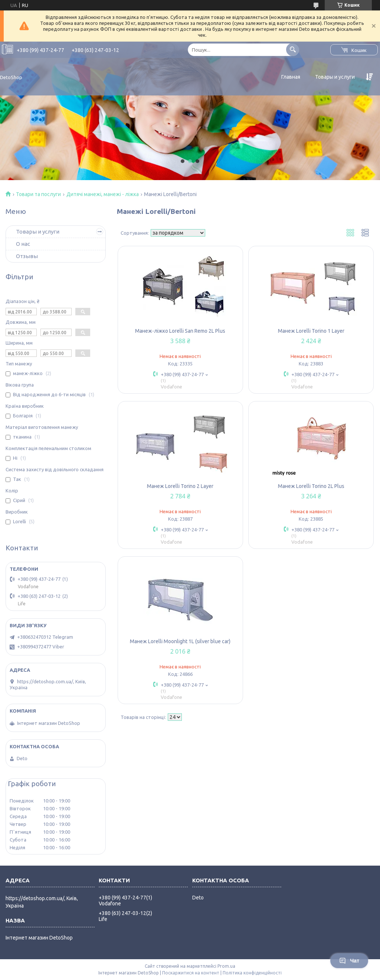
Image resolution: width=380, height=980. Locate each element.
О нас (23, 244)
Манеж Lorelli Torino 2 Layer (180, 486)
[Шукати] (293, 50)
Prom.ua (226, 966)
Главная (291, 77)
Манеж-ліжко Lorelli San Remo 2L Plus (180, 331)
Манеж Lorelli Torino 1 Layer (311, 331)
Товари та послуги (38, 194)
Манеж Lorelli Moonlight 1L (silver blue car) (180, 641)
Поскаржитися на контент (191, 973)
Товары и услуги (335, 77)
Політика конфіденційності (252, 973)
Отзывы (27, 256)
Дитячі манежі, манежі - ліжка (103, 194)
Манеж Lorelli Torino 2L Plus (311, 486)
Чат (349, 961)
